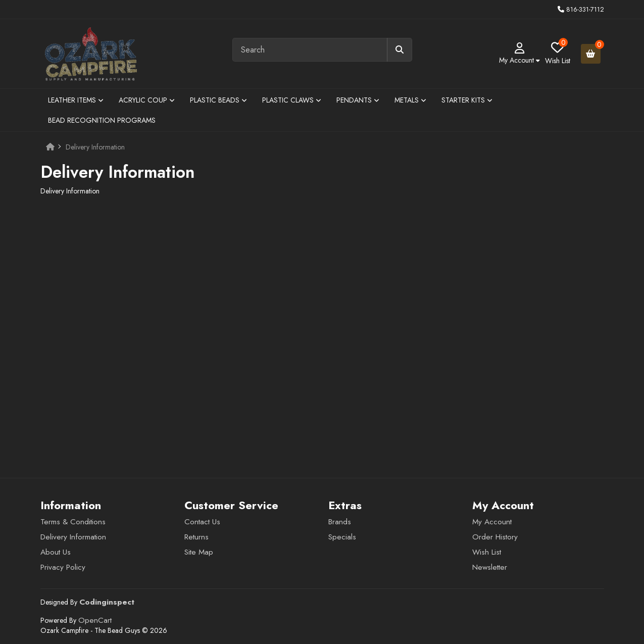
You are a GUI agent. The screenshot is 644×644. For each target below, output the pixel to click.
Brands (340, 522)
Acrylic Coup (147, 100)
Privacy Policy (63, 567)
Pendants (358, 100)
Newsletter (490, 567)
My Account (492, 522)
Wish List (487, 552)
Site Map (199, 552)
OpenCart (95, 620)
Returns (196, 537)
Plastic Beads (218, 100)
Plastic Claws (292, 100)
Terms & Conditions (73, 522)
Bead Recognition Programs (102, 120)
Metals (410, 100)
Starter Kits (467, 100)
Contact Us (202, 522)
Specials (342, 537)
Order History (495, 537)
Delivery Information (95, 147)
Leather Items (76, 100)
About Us (56, 552)
